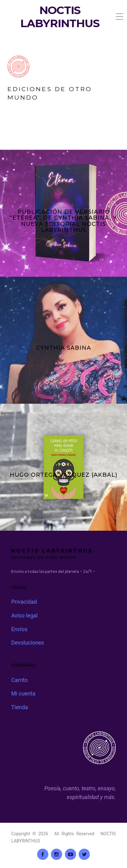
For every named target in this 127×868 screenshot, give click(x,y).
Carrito (20, 680)
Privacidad (24, 602)
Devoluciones (28, 643)
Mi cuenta (23, 694)
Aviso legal (24, 616)
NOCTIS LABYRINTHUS (60, 17)
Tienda (20, 707)
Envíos (19, 629)
